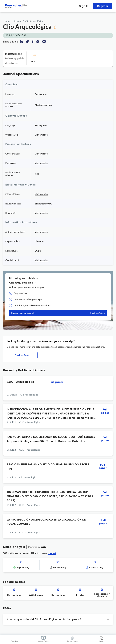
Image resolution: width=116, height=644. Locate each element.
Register (103, 6)
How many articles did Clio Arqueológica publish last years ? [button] (44, 620)
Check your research (58, 313)
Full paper (57, 382)
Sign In (84, 6)
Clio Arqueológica (34, 21)
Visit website (41, 135)
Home (7, 21)
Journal (18, 21)
